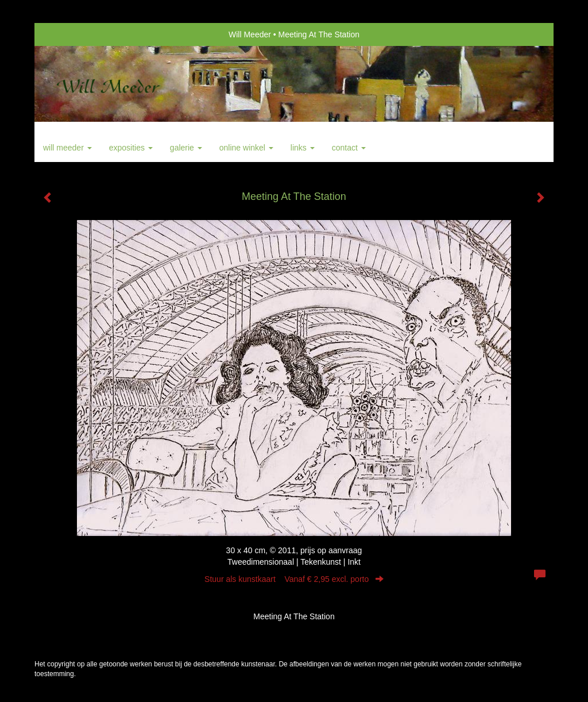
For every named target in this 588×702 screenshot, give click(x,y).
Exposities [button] (131, 148)
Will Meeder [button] (67, 148)
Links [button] (303, 148)
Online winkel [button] (246, 148)
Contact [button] (349, 148)
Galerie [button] (186, 148)
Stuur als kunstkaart (294, 579)
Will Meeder (250, 34)
